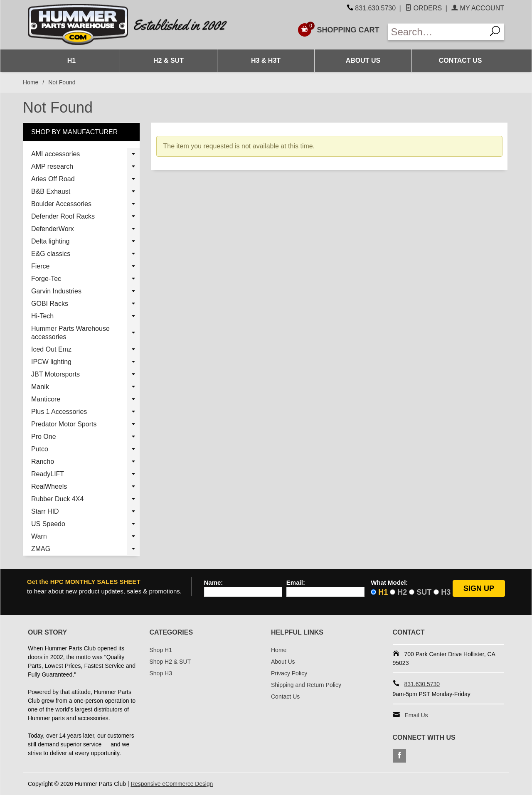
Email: (296, 583)
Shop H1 (161, 650)
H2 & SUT (169, 60)
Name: (214, 583)
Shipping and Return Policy (306, 685)
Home (31, 82)
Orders (424, 8)
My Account (478, 8)
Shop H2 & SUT (170, 662)
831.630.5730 (375, 8)
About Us (363, 60)
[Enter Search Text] (437, 32)
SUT (424, 592)
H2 (402, 592)
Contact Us (461, 60)
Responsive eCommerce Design (172, 784)
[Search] (495, 32)
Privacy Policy (289, 673)
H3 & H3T (266, 60)
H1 (71, 60)
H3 (446, 592)
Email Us (416, 715)
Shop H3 (161, 673)
